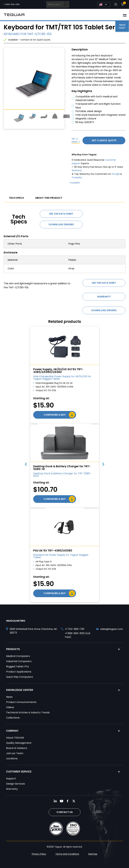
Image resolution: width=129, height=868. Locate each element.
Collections (13, 718)
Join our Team (15, 753)
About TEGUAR (15, 738)
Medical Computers (18, 656)
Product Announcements (21, 702)
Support (11, 779)
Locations (12, 758)
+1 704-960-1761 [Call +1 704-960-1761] (75, 629)
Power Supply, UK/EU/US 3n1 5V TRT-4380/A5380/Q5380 (58, 371)
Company (12, 731)
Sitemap (93, 854)
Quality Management (19, 743)
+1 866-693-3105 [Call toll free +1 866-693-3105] (12, 4)
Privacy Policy (39, 854)
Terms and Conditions (67, 854)
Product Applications (19, 672)
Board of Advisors (17, 748)
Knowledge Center (20, 690)
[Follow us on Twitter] (74, 801)
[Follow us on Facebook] (68, 801)
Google (116, 174)
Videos (10, 707)
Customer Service (19, 772)
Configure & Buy (55, 415)
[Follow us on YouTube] (62, 801)
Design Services (16, 784)
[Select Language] (104, 5)
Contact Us (65, 812)
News (9, 697)
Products (13, 649)
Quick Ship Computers (20, 677)
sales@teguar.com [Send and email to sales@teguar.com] (112, 629)
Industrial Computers (19, 661)
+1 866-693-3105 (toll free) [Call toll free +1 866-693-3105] (78, 635)
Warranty (77, 170)
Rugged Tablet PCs (18, 666)
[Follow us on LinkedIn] (55, 801)
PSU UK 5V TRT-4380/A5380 (53, 550)
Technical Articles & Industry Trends (28, 712)
